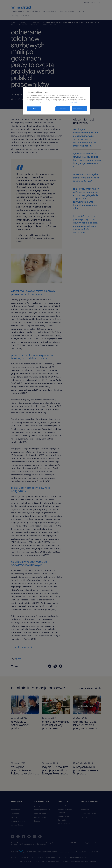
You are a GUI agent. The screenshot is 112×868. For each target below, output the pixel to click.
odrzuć (63, 109)
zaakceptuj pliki (80, 109)
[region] (57, 101)
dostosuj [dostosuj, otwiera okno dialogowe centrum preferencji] (34, 109)
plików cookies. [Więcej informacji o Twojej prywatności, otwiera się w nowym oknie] (73, 103)
